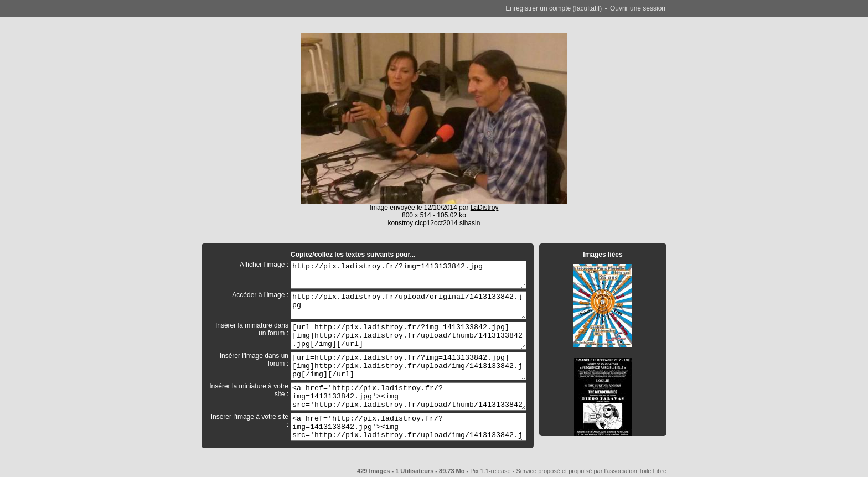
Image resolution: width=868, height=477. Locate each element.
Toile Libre (653, 471)
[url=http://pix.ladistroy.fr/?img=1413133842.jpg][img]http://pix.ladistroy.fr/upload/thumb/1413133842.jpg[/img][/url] (409, 336)
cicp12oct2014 (436, 223)
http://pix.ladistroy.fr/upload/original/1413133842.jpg (409, 305)
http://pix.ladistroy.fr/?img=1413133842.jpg (409, 275)
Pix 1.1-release (490, 471)
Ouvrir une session (638, 8)
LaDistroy (485, 208)
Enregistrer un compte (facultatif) (554, 8)
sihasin (470, 223)
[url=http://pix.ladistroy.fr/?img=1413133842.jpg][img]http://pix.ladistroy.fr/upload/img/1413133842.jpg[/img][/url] (409, 366)
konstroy (401, 223)
